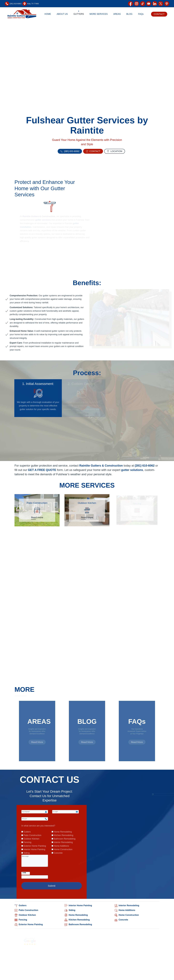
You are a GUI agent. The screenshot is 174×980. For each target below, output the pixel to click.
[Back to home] (22, 14)
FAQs (141, 14)
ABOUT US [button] (62, 14)
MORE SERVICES (87, 485)
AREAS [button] (117, 14)
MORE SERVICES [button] (99, 14)
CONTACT (159, 14)
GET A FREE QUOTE (46, 470)
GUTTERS (79, 14)
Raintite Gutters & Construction (100, 466)
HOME (48, 14)
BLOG (129, 14)
